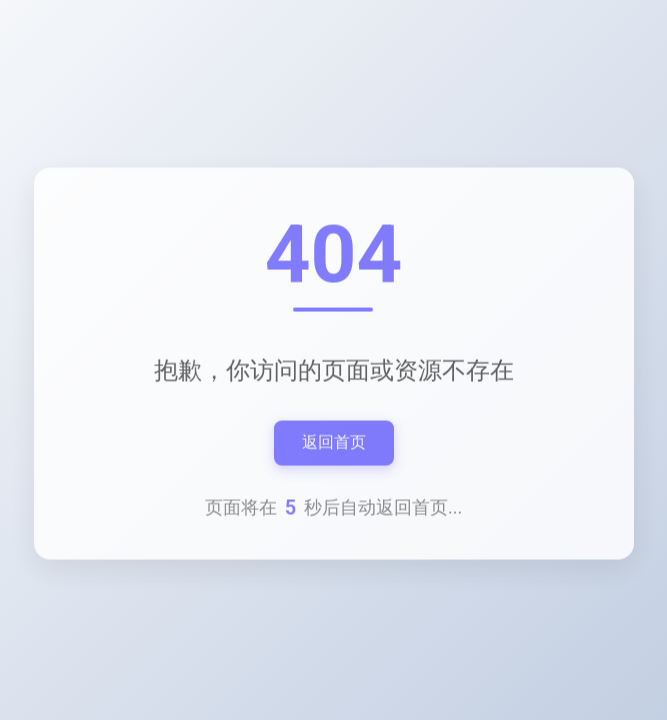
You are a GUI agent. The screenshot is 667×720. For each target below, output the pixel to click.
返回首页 (334, 442)
